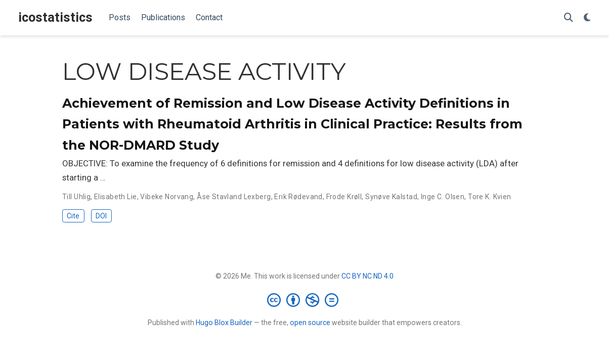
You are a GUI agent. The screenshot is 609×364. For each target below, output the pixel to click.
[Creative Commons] (305, 300)
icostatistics (55, 17)
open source (310, 323)
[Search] (569, 18)
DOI (101, 216)
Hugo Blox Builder (224, 323)
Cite (73, 216)
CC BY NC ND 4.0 (367, 276)
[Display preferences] (587, 18)
